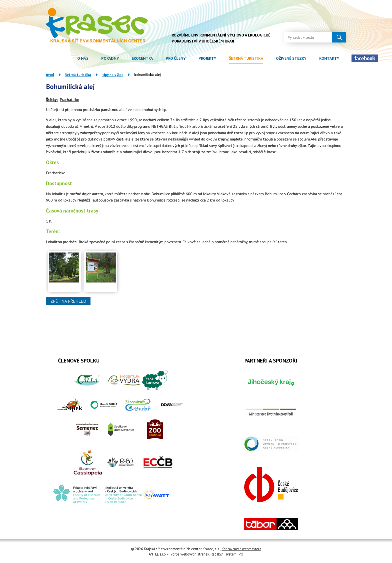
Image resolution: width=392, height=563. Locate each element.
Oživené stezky (291, 58)
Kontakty (329, 58)
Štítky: (52, 99)
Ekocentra (142, 58)
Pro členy (176, 58)
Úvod (64, 58)
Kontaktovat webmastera (241, 549)
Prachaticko (69, 99)
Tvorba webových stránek (189, 554)
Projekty (207, 58)
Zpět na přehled (68, 301)
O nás (83, 58)
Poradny (110, 58)
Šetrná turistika (246, 58)
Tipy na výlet (113, 75)
